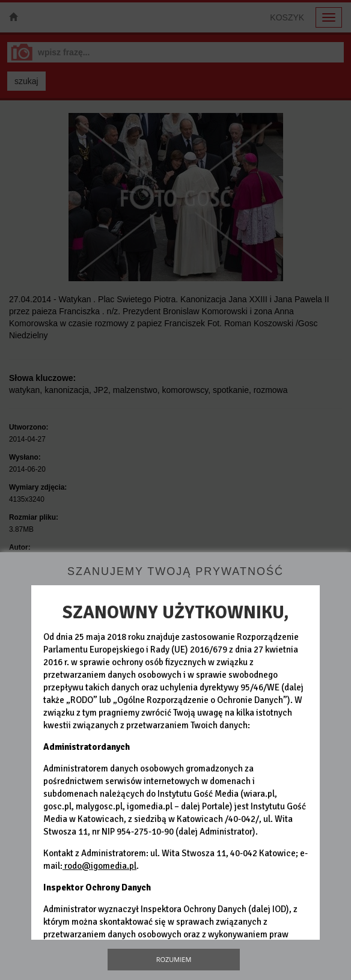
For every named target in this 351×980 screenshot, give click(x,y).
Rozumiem (174, 959)
